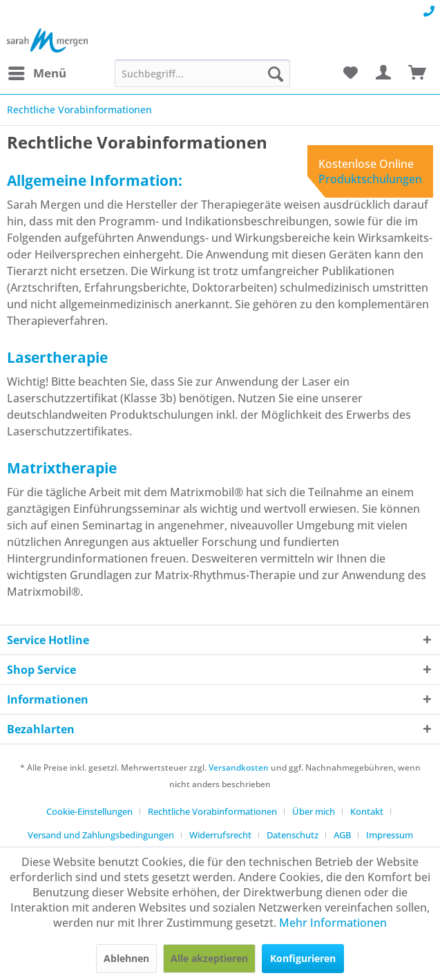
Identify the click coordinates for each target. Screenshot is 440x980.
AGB (342, 835)
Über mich (314, 811)
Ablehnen (126, 958)
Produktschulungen (370, 179)
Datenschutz (293, 835)
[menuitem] (37, 73)
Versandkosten (239, 767)
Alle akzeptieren (209, 958)
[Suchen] (276, 73)
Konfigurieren (303, 958)
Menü (37, 72)
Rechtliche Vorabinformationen (212, 811)
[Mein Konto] (384, 73)
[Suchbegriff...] (203, 73)
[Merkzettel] (350, 73)
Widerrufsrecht (220, 835)
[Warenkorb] (418, 73)
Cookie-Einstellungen (89, 811)
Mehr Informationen (333, 923)
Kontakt (367, 811)
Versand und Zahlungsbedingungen (101, 835)
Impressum (390, 835)
